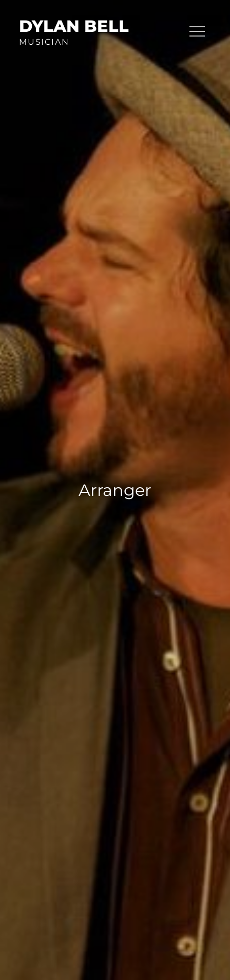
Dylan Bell (74, 26)
